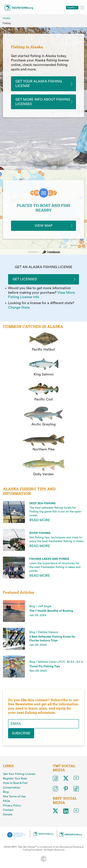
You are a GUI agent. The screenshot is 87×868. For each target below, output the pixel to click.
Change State (19, 308)
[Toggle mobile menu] (82, 8)
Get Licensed (25, 279)
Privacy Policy (12, 806)
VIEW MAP (43, 226)
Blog (6, 792)
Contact (8, 810)
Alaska (6, 18)
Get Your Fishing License (19, 774)
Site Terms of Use (14, 797)
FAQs (7, 801)
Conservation (12, 788)
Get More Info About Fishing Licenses (43, 102)
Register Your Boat (15, 779)
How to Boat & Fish (15, 783)
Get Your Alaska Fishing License (39, 84)
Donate (8, 814)
